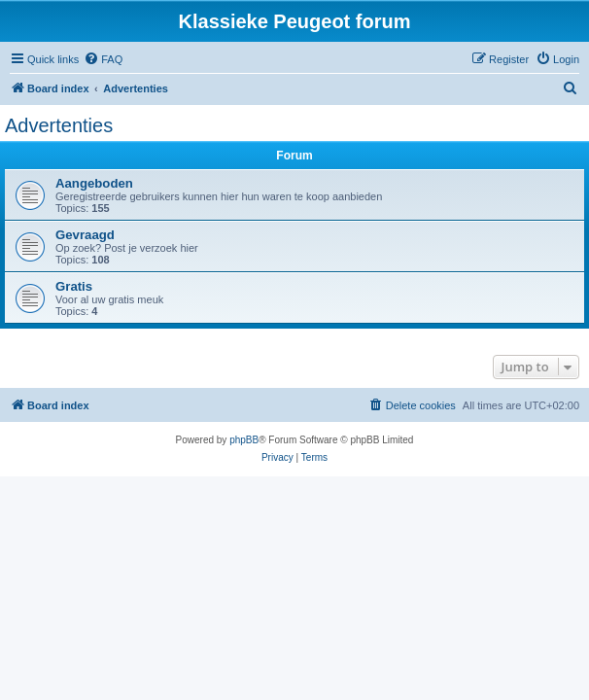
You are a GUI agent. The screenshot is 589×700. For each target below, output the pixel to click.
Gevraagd (85, 235)
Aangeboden (94, 183)
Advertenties (59, 125)
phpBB (244, 440)
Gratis (74, 286)
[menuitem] (103, 59)
